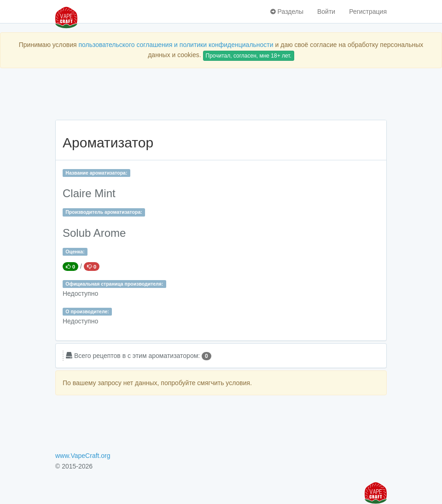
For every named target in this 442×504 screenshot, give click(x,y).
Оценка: (75, 252)
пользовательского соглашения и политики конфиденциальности (176, 45)
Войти (326, 12)
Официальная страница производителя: (114, 284)
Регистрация (368, 12)
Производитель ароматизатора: (104, 212)
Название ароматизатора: (96, 173)
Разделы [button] (287, 12)
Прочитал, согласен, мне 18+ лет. (249, 56)
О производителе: (87, 311)
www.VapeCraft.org (83, 456)
